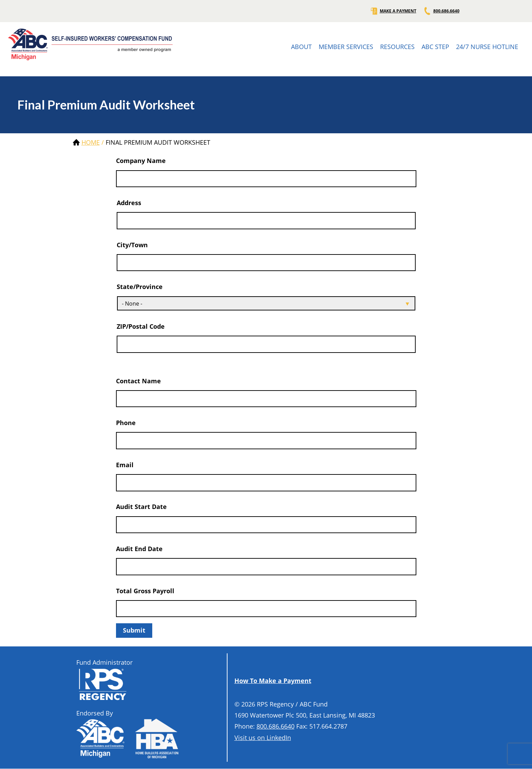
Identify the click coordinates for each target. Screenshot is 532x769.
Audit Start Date (141, 507)
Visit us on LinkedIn (263, 738)
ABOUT (301, 47)
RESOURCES (397, 47)
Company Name (141, 161)
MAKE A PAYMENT (393, 11)
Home (91, 142)
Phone (126, 423)
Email (125, 465)
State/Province (140, 287)
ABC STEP (435, 47)
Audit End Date (139, 549)
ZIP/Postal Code (141, 326)
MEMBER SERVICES (346, 47)
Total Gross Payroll (145, 591)
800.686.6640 (441, 11)
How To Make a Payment (273, 681)
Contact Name (138, 381)
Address (129, 203)
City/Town (132, 245)
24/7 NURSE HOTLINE (487, 47)
